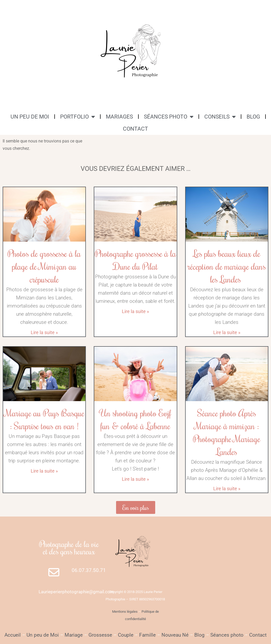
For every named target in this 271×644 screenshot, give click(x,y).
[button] (136, 507)
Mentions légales (125, 612)
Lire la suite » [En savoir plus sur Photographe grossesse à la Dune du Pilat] (135, 311)
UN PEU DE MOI (30, 117)
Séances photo (227, 635)
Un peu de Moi (43, 635)
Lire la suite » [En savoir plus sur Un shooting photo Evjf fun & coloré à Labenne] (135, 479)
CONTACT (135, 129)
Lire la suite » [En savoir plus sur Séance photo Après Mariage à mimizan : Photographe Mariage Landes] (227, 489)
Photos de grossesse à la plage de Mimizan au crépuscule (44, 266)
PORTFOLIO (77, 117)
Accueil (13, 635)
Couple (126, 635)
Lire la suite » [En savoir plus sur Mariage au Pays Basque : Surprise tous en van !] (44, 471)
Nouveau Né (175, 635)
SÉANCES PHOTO (169, 117)
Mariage (74, 635)
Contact (258, 635)
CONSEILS (220, 117)
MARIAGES (119, 117)
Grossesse (100, 635)
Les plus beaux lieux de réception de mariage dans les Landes (227, 266)
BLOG (253, 117)
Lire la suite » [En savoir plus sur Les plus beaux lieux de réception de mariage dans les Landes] (227, 332)
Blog (199, 635)
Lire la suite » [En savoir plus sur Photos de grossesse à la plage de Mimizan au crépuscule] (44, 332)
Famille (147, 635)
